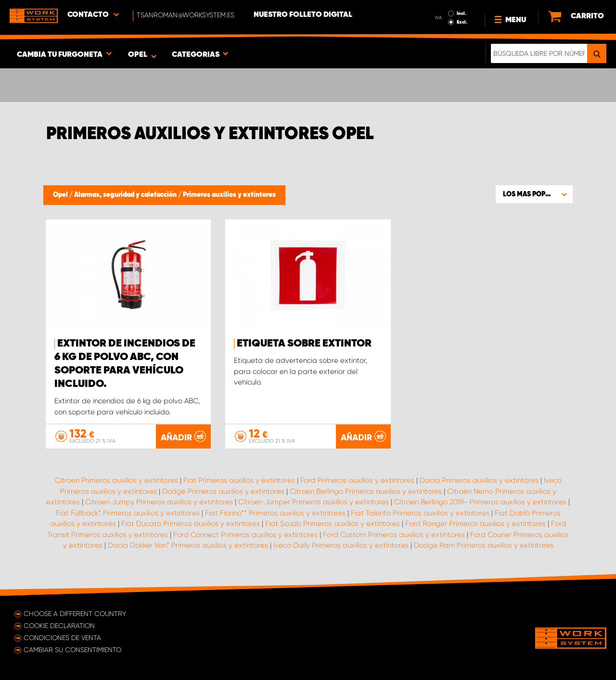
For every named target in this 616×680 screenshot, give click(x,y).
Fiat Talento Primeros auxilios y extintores (420, 513)
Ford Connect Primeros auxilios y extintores (245, 535)
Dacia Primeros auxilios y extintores (479, 480)
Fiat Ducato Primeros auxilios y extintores (191, 524)
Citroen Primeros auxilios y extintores (116, 480)
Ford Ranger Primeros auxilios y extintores (475, 524)
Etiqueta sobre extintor (304, 344)
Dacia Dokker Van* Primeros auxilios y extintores (188, 545)
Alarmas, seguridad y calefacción (126, 195)
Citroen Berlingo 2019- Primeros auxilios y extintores (480, 502)
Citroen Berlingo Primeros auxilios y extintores (366, 491)
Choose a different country (75, 614)
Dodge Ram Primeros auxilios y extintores (484, 545)
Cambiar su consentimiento (72, 650)
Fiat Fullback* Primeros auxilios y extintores (128, 513)
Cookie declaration (59, 626)
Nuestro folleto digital (303, 15)
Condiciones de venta (62, 638)
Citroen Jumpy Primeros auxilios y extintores (159, 502)
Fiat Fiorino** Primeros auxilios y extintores (275, 513)
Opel (61, 195)
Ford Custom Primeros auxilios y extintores (394, 535)
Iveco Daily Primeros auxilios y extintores (341, 545)
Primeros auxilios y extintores (229, 195)
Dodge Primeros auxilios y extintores (223, 491)
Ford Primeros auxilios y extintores (357, 480)
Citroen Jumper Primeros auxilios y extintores (314, 502)
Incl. (462, 13)
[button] (534, 194)
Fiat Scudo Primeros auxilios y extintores (333, 524)
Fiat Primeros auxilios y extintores (239, 480)
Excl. (462, 22)
